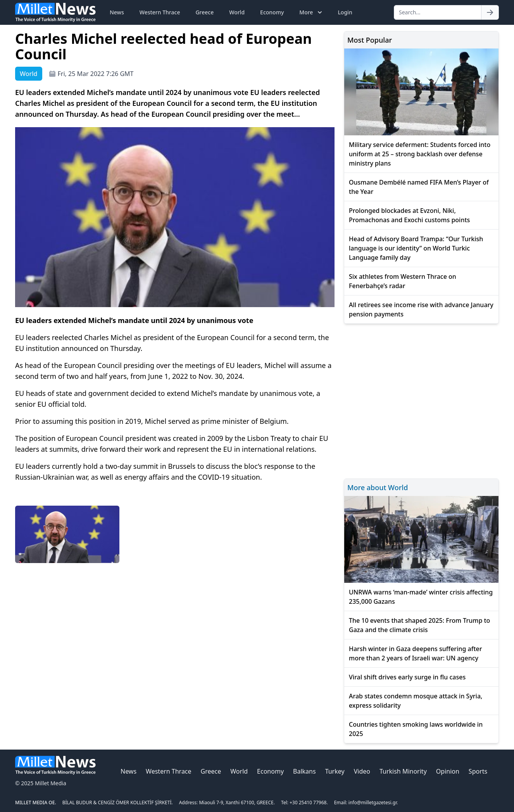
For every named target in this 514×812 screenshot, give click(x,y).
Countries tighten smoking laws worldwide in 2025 (416, 729)
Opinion (448, 771)
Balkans (304, 771)
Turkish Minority (403, 771)
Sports (478, 771)
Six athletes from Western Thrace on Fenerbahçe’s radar (403, 281)
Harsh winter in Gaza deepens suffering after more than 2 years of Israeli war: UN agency (416, 653)
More (311, 12)
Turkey (335, 771)
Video (362, 771)
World (237, 12)
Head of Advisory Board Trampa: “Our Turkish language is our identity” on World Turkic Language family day (416, 248)
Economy (272, 12)
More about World (378, 487)
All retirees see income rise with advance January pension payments (421, 309)
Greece (204, 12)
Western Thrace (160, 12)
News (117, 12)
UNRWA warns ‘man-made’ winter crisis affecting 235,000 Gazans (421, 597)
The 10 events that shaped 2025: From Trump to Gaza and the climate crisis (419, 625)
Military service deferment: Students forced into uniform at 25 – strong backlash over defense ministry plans (420, 154)
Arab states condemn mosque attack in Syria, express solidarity (416, 701)
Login (345, 12)
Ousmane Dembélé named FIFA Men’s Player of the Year (419, 187)
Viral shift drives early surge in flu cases (407, 677)
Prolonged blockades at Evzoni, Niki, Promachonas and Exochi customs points (409, 215)
